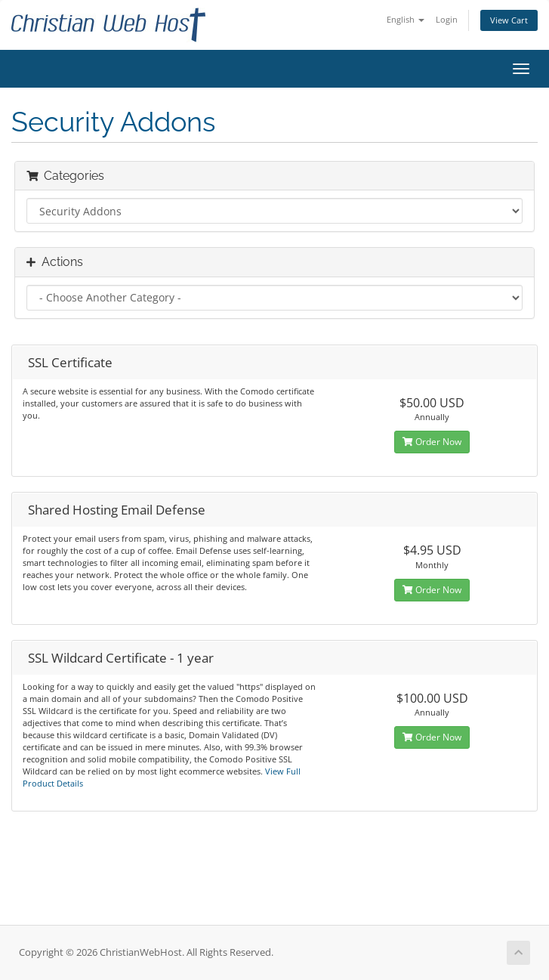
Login (447, 19)
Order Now (432, 442)
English (406, 19)
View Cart (509, 20)
